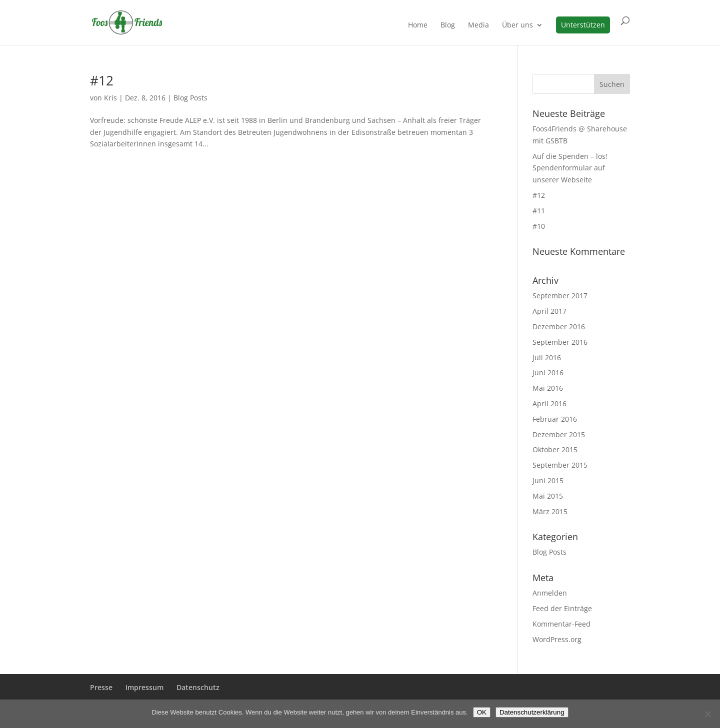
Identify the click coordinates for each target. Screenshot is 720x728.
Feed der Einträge (562, 608)
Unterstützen (583, 25)
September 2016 (560, 342)
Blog (448, 25)
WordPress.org (557, 639)
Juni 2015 (548, 480)
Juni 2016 (548, 372)
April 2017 (549, 311)
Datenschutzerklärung (532, 712)
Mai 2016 (548, 388)
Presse (101, 687)
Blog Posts (190, 98)
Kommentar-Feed (561, 624)
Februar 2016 (555, 419)
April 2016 (549, 403)
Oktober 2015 (555, 449)
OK (482, 712)
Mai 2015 (548, 496)
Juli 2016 (547, 358)
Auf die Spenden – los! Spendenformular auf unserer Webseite (570, 168)
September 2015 (560, 465)
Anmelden (550, 593)
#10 (539, 226)
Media (478, 25)
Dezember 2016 (559, 327)
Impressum (144, 687)
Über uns (517, 25)
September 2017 (560, 296)
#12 (102, 80)
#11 (539, 211)
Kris (110, 98)
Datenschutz (198, 687)
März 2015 (550, 511)
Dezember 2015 (559, 434)
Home (418, 25)
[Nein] (707, 714)
